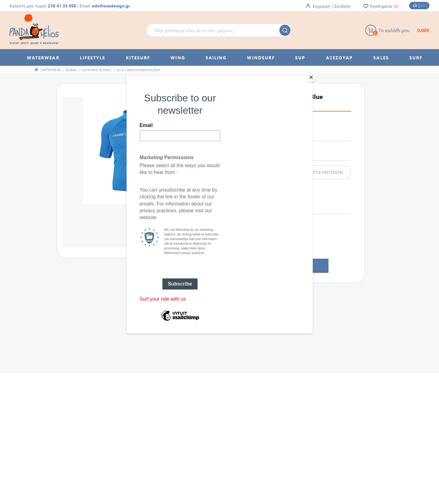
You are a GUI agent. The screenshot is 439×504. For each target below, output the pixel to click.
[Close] (311, 77)
